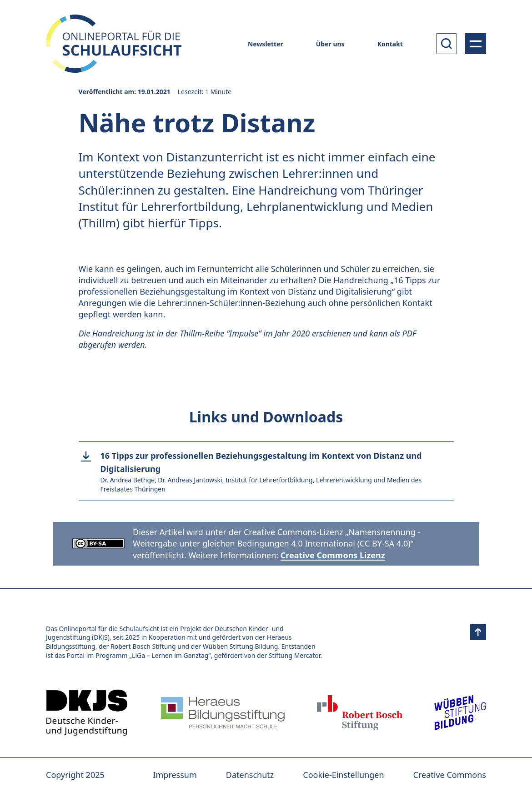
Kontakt (390, 44)
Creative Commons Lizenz (333, 555)
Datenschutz (250, 775)
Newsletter (266, 44)
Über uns (330, 44)
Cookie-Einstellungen (343, 775)
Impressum (175, 775)
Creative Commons (450, 775)
